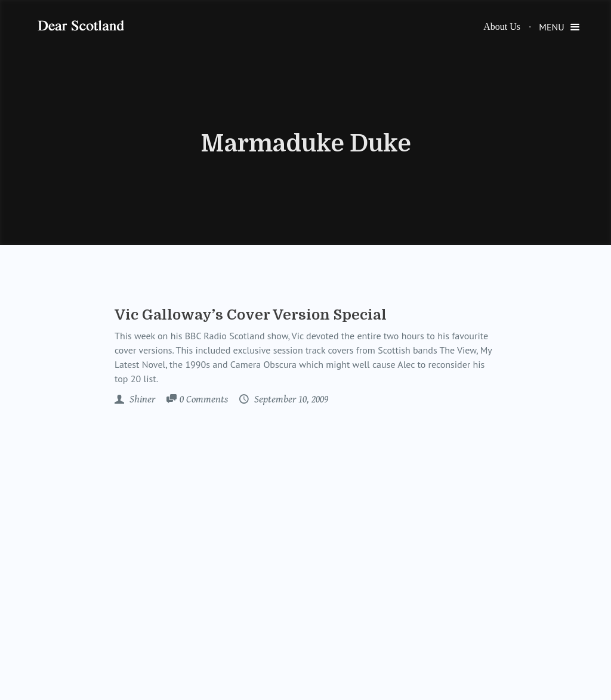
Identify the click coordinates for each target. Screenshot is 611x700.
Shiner (141, 399)
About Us (502, 27)
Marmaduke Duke (306, 144)
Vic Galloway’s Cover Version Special (251, 315)
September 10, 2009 (290, 399)
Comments (204, 400)
